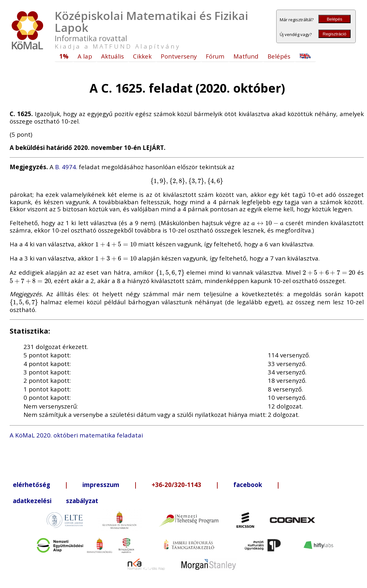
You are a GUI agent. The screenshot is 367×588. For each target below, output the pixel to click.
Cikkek (142, 56)
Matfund (246, 56)
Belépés (334, 19)
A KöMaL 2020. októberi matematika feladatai (76, 435)
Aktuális (113, 56)
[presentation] (187, 181)
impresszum (101, 485)
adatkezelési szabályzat (56, 501)
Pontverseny (179, 56)
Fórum (215, 56)
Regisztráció (334, 34)
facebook (248, 485)
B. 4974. (66, 167)
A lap (85, 56)
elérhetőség (32, 485)
